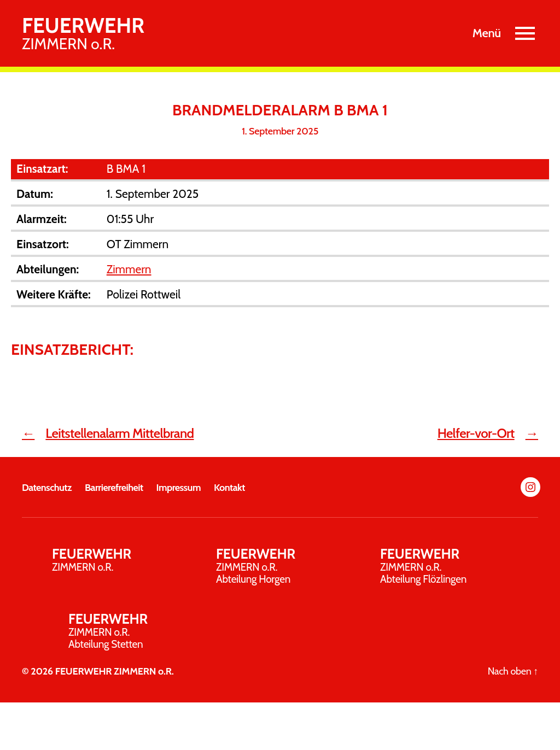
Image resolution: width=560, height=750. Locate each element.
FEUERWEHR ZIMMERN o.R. (115, 671)
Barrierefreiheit (114, 488)
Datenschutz (47, 488)
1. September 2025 (280, 131)
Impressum (179, 488)
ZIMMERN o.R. (83, 33)
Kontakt (229, 488)
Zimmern (129, 269)
